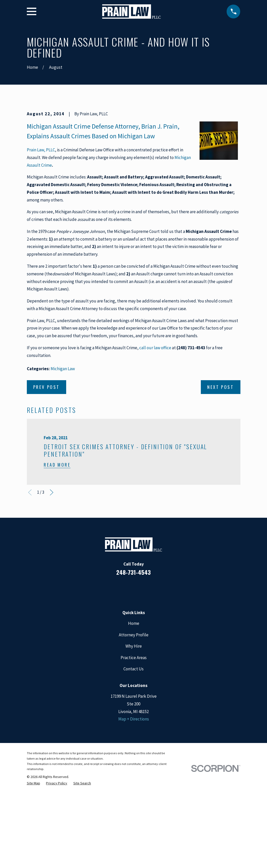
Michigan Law (63, 456)
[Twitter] (154, 677)
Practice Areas (134, 745)
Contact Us (133, 756)
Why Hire (134, 733)
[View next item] (52, 579)
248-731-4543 (133, 659)
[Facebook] (113, 677)
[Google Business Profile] (141, 677)
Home (134, 711)
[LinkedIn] (127, 677)
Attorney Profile (134, 722)
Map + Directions (134, 806)
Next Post (220, 474)
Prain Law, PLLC (41, 237)
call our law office (155, 435)
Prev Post (47, 474)
